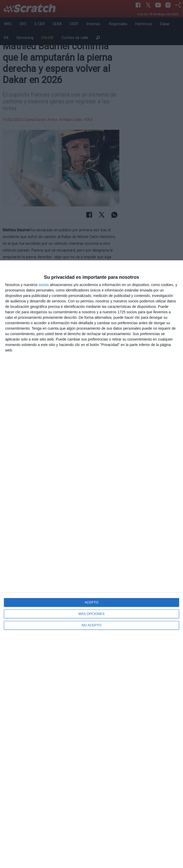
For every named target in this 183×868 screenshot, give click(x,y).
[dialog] (91, 564)
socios (44, 285)
